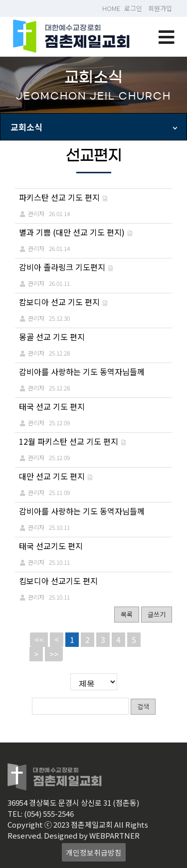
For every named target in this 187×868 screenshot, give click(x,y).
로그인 (133, 8)
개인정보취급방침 (94, 852)
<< (39, 639)
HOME (111, 8)
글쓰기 (157, 614)
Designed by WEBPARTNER (92, 835)
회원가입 (160, 8)
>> (54, 654)
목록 (127, 614)
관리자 (36, 213)
